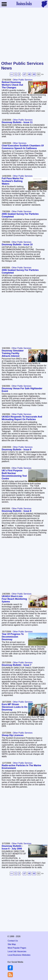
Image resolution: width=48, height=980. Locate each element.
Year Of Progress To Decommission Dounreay (13, 637)
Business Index (24, 3)
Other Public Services (23, 80)
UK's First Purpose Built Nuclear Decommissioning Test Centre (14, 475)
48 (29, 74)
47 (25, 74)
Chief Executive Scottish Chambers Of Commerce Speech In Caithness (23, 147)
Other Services (20, 143)
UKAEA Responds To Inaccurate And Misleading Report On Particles (22, 418)
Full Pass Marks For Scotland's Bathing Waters (13, 181)
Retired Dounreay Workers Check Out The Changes (12, 85)
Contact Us (13, 941)
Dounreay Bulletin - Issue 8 (16, 511)
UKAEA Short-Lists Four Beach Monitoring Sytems (14, 599)
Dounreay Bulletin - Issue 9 (16, 450)
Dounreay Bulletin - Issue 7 (16, 665)
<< (12, 74)
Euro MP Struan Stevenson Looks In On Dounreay (14, 707)
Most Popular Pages (17, 948)
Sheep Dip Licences (13, 735)
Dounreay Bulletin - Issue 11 (17, 122)
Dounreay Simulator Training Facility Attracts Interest (13, 353)
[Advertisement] (24, 35)
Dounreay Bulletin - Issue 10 (17, 244)
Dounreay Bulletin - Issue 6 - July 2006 (12, 847)
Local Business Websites (19, 955)
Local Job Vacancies (17, 951)
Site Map (12, 944)
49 (34, 74)
